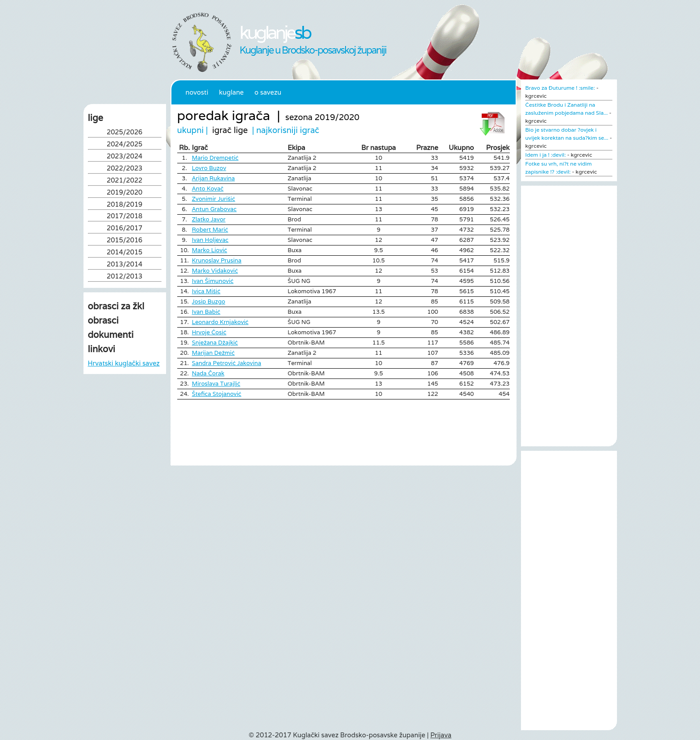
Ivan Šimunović (213, 281)
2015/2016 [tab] (125, 241)
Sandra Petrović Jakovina (227, 363)
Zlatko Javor (209, 219)
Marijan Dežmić (213, 353)
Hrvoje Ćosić (209, 332)
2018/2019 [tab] (125, 205)
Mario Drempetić (215, 158)
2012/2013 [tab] (125, 277)
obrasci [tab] (103, 320)
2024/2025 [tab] (125, 145)
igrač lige (230, 130)
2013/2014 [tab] (125, 265)
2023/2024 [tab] (125, 157)
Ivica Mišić (206, 291)
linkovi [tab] (102, 349)
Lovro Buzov (209, 168)
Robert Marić (210, 230)
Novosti (197, 92)
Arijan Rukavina (213, 178)
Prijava (441, 735)
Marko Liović (210, 250)
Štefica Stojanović (217, 394)
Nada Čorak (208, 373)
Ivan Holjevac (210, 240)
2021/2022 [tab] (125, 181)
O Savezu (268, 92)
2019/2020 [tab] (125, 193)
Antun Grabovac (214, 209)
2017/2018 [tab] (125, 217)
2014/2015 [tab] (125, 253)
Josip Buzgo (209, 301)
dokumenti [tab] (111, 335)
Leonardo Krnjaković (220, 322)
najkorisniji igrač (288, 130)
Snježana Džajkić (215, 343)
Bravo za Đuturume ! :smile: (560, 88)
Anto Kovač (208, 189)
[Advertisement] (125, 468)
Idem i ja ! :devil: (546, 155)
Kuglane (231, 92)
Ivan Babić (206, 312)
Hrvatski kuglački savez (124, 363)
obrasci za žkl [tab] (116, 306)
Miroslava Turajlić (216, 384)
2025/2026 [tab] (125, 133)
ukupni (191, 130)
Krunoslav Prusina (217, 260)
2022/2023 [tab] (125, 169)
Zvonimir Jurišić (214, 199)
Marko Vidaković (215, 271)
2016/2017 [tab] (125, 229)
